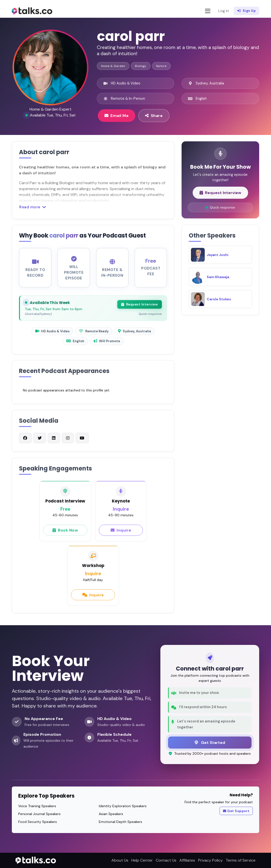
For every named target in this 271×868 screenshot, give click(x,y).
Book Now (65, 533)
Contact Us (166, 860)
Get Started (210, 742)
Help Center (142, 860)
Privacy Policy (210, 860)
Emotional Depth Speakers (120, 822)
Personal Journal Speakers (39, 814)
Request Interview (140, 308)
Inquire (121, 533)
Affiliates (187, 860)
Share (154, 115)
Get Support (236, 811)
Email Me (117, 115)
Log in (224, 11)
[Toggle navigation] (208, 11)
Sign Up (246, 11)
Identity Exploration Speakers (123, 806)
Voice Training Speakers (37, 806)
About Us (120, 860)
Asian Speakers (111, 814)
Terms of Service (241, 860)
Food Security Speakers (38, 822)
